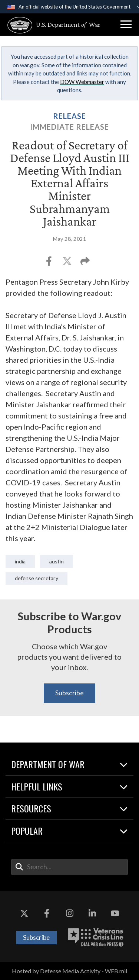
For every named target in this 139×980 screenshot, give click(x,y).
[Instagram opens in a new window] (70, 913)
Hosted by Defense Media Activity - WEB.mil (69, 971)
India (20, 561)
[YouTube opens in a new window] (115, 913)
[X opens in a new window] (24, 913)
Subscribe (69, 693)
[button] (126, 25)
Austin (57, 561)
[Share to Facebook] (49, 263)
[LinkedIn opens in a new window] (92, 913)
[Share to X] (68, 263)
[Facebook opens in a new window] (47, 913)
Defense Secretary (37, 578)
